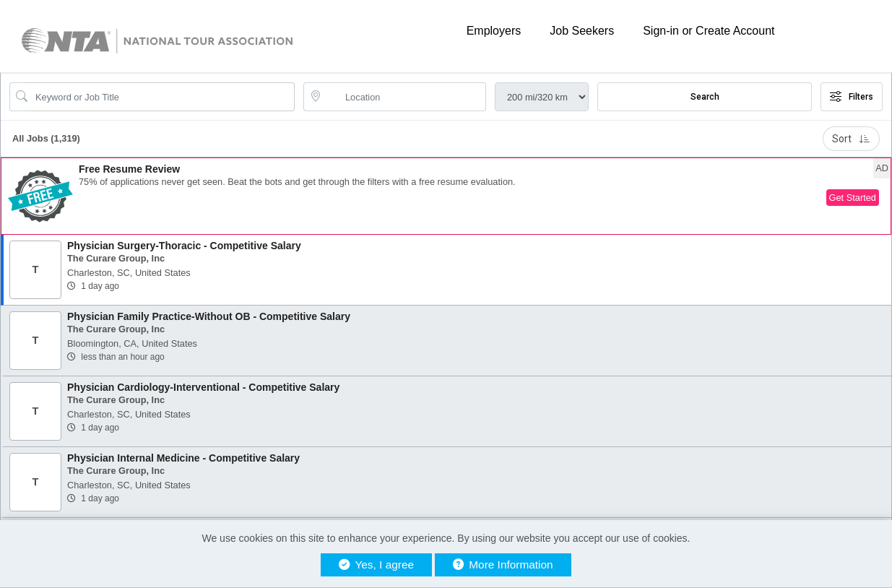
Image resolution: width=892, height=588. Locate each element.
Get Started (853, 198)
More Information (503, 565)
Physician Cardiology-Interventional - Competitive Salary (203, 387)
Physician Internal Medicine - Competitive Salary (183, 458)
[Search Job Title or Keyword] (162, 97)
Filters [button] (852, 97)
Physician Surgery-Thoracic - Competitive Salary (184, 246)
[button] (446, 196)
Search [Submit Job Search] (705, 97)
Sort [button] (851, 139)
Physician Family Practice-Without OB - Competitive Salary (209, 316)
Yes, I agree (376, 565)
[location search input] (405, 97)
